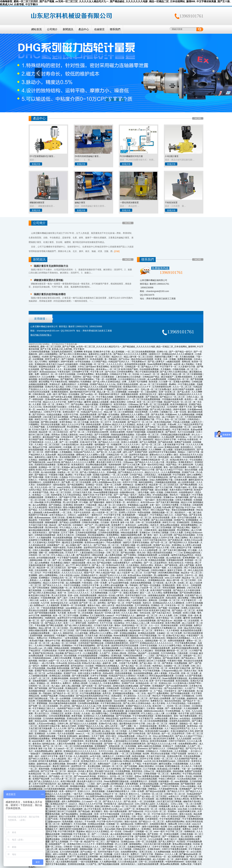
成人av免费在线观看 (157, 379)
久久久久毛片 (67, 661)
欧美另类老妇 (120, 404)
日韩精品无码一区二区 (179, 379)
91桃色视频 (181, 746)
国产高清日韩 (65, 525)
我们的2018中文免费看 (164, 739)
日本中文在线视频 (67, 374)
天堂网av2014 (55, 638)
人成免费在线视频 (119, 608)
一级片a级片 (125, 480)
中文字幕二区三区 (174, 832)
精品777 (151, 693)
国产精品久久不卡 (150, 367)
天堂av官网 (174, 673)
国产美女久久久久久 (53, 585)
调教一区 (43, 553)
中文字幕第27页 (146, 719)
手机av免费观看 (114, 543)
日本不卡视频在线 (126, 409)
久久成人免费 (115, 452)
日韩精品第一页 (133, 367)
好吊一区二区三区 (59, 600)
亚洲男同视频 (36, 636)
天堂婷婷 (132, 610)
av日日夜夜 (196, 852)
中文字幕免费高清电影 (186, 643)
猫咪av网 (96, 731)
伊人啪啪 (48, 648)
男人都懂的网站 (162, 575)
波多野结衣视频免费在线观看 (185, 648)
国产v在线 (53, 819)
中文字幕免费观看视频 (91, 693)
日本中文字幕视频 (99, 676)
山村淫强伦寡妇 (140, 600)
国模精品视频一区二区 (84, 397)
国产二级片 (63, 598)
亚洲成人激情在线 (70, 435)
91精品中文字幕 (94, 447)
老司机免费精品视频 (96, 839)
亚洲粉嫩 (108, 854)
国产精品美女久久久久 (60, 357)
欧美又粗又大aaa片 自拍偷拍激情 (62, 364)
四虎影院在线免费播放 (45, 465)
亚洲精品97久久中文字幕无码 (80, 806)
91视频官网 (117, 445)
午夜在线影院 (194, 703)
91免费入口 (143, 676)
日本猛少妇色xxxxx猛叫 (40, 766)
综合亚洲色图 (142, 412)
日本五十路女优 (77, 598)
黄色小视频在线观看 (73, 507)
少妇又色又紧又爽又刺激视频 (130, 819)
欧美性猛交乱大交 (148, 394)
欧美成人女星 (144, 424)
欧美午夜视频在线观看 (114, 706)
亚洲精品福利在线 (192, 553)
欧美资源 (153, 382)
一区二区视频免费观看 (133, 497)
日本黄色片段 (81, 749)
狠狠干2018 (89, 495)
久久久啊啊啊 (155, 450)
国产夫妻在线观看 (81, 676)
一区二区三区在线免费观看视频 (141, 352)
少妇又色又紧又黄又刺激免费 (157, 844)
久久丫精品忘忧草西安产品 (190, 424)
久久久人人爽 (52, 442)
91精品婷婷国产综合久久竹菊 (141, 470)
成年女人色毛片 (152, 816)
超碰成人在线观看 (101, 402)
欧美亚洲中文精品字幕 (39, 595)
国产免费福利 (101, 558)
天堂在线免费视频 (90, 427)
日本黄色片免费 (123, 756)
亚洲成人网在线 (119, 653)
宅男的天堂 (124, 447)
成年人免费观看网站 (48, 575)
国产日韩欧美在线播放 (87, 631)
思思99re (77, 377)
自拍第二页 (183, 583)
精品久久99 (186, 502)
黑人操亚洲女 (187, 837)
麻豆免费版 (44, 382)
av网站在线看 (162, 719)
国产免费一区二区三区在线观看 (154, 404)
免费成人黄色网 (80, 683)
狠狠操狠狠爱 (52, 522)
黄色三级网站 (182, 538)
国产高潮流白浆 (176, 540)
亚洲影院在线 (145, 739)
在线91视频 (191, 862)
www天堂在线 (54, 462)
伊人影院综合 (130, 696)
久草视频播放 (66, 452)
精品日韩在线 (81, 661)
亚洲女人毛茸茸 (109, 580)
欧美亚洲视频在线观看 (139, 528)
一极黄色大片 (96, 515)
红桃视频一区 (113, 824)
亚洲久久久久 (84, 791)
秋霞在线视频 (144, 512)
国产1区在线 (58, 859)
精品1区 (53, 525)
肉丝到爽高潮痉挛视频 (169, 573)
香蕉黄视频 (160, 651)
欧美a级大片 (190, 646)
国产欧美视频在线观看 (84, 500)
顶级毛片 (127, 543)
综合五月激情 (86, 638)
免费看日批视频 (131, 759)
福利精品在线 (49, 744)
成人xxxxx (158, 447)
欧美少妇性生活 (51, 490)
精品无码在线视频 (66, 455)
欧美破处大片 (52, 829)
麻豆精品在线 (136, 618)
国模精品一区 (134, 548)
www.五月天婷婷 (173, 578)
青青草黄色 (137, 771)
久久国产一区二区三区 (39, 678)
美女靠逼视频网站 (97, 535)
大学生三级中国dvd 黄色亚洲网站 (94, 367)
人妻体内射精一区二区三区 (112, 518)
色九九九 (82, 497)
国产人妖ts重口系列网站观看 (121, 417)
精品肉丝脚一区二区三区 (141, 631)
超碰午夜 (107, 663)
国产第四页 (171, 432)
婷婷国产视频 (147, 490)
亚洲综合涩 (55, 384)
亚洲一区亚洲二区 (167, 392)
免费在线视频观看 (177, 641)
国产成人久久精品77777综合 (170, 470)
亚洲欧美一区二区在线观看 (73, 605)
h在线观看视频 (144, 507)
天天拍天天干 (72, 553)
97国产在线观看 (134, 603)
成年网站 (102, 603)
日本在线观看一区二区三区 (47, 570)
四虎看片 (54, 681)
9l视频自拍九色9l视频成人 (179, 638)
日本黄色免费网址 (126, 372)
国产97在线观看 (114, 799)
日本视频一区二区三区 (74, 447)
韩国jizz (182, 452)
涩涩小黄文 (111, 736)
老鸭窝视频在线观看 (61, 739)
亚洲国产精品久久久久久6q (103, 384)
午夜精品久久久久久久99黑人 (128, 786)
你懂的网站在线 (127, 492)
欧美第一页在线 (73, 713)
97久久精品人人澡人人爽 (72, 528)
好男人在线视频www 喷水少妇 (107, 482)
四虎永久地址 (154, 417)
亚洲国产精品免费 (50, 696)
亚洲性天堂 (156, 678)
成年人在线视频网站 (48, 354)
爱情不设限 (122, 389)
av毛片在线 (96, 756)
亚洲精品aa (197, 522)
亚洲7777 (134, 643)
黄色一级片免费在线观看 (175, 467)
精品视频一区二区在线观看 (187, 621)
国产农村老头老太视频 (62, 397)
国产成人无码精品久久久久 (93, 472)
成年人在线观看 (60, 854)
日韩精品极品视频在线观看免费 (175, 435)
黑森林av (81, 832)
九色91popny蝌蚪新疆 (59, 666)
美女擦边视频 (94, 766)
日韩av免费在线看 (127, 736)
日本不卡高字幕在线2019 (155, 540)
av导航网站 (137, 563)
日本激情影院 (152, 819)
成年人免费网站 (195, 475)
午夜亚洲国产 (106, 510)
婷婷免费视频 (120, 610)
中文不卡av (190, 507)
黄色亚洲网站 (90, 739)
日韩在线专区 (68, 437)
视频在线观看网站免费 (131, 535)
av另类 (81, 779)
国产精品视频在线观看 (109, 864)
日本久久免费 (82, 490)
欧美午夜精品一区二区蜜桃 (169, 618)
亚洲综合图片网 (95, 389)
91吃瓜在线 (145, 613)
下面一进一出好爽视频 (106, 379)
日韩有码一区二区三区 (39, 555)
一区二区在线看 (159, 424)
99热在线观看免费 (130, 533)
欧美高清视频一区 (128, 570)
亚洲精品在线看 (172, 447)
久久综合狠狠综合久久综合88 (132, 379)
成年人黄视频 (161, 673)
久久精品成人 (163, 804)
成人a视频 (168, 450)
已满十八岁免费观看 (122, 764)
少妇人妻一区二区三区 (39, 643)
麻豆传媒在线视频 (134, 711)
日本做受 (69, 754)
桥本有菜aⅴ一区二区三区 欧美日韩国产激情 (117, 369)
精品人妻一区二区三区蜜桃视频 (188, 374)
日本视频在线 (188, 696)
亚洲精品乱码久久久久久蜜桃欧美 (178, 354)
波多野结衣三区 (79, 766)
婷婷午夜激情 (68, 362)
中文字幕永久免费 (83, 475)
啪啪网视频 (46, 616)
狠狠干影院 (108, 487)
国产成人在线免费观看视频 (95, 457)
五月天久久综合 (106, 751)
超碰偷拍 (141, 668)
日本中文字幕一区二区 (157, 668)
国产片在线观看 (102, 435)
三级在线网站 (151, 392)
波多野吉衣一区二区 (97, 419)
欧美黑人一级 (191, 399)
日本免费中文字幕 (80, 372)
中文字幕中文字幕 (104, 495)
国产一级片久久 (85, 545)
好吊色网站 (118, 520)
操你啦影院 (148, 440)
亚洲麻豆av (169, 497)
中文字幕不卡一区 (168, 367)
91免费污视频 (99, 417)
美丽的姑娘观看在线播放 (123, 435)
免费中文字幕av (75, 402)
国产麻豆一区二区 (116, 603)
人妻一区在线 (180, 412)
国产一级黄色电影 (108, 430)
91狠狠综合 (46, 854)
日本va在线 (62, 663)
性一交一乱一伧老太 (78, 774)
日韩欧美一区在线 (100, 477)
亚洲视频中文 (106, 404)
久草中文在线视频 (194, 603)
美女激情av (172, 462)
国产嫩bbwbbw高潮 (189, 854)
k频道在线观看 (79, 563)
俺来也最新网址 (146, 482)
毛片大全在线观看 (186, 432)
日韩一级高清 (177, 575)
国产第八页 (102, 452)
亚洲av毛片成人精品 (55, 387)
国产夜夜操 (54, 533)
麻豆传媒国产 (168, 377)
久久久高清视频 (134, 510)
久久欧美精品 (43, 397)
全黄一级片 (52, 394)
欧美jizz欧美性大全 (179, 460)
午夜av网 (172, 424)
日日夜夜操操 (108, 377)
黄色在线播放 (102, 374)
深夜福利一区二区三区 (113, 766)
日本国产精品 (136, 475)
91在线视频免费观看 (193, 457)
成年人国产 (128, 452)
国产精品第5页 (84, 555)
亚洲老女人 (103, 776)
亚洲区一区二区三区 (164, 759)
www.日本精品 (86, 435)
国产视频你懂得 (97, 502)
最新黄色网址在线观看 (60, 610)
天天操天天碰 (92, 636)
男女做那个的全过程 (104, 771)
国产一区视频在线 (171, 837)
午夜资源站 (87, 583)
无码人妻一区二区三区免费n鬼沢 (156, 389)
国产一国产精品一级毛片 (181, 352)
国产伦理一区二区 (159, 543)
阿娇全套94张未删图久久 (100, 610)
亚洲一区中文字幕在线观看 (184, 518)
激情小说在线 (186, 814)
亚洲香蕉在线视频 (76, 864)
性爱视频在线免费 (175, 560)
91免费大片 (194, 467)
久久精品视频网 (191, 708)
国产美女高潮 (158, 415)
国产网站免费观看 (189, 485)
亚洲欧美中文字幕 (102, 352)
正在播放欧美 (86, 520)
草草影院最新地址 (86, 369)
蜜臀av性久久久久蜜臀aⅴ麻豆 (164, 455)
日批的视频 (34, 422)
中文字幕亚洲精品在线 (158, 477)
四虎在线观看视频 (88, 480)
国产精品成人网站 (182, 528)
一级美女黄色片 (64, 377)
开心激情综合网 (103, 525)
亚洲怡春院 (72, 736)
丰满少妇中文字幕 (88, 442)
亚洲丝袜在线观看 (64, 540)
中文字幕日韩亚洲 (181, 430)
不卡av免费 (90, 822)
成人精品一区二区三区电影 (64, 643)
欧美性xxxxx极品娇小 (95, 543)
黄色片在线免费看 (68, 816)
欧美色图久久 (187, 447)
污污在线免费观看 (120, 631)
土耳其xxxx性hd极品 (47, 724)
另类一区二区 (48, 404)
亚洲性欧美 (120, 397)
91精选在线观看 (178, 726)
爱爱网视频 (42, 703)
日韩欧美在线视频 (91, 522)
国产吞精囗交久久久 (97, 497)
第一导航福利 (111, 359)
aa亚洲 (177, 364)
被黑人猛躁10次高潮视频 (139, 538)
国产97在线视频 (124, 716)
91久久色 (144, 681)
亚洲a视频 (112, 472)
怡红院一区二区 (90, 407)
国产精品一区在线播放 (69, 394)
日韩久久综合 (72, 387)
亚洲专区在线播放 (141, 543)
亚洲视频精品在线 (157, 580)
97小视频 (84, 502)
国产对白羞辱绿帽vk (84, 379)
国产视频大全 (41, 475)
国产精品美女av (165, 621)
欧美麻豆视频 (182, 497)
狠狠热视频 (122, 734)
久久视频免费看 (55, 500)
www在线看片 (84, 731)
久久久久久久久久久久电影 (102, 661)
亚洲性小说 (162, 352)
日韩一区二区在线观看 (146, 842)
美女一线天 (121, 827)
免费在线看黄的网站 (148, 608)
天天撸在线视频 (187, 357)
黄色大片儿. (135, 794)
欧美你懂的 (112, 568)
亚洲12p (145, 741)
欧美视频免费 (165, 475)
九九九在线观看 (184, 739)
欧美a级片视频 (37, 641)
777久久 (160, 419)
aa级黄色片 (83, 515)
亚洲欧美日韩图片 (75, 518)
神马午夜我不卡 (83, 565)
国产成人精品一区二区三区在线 (136, 666)
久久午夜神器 (173, 631)
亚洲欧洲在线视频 (60, 678)
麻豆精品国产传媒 (51, 437)
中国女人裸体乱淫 (167, 779)
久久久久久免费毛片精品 (170, 646)
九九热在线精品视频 (98, 681)
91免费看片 (114, 681)
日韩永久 (72, 515)
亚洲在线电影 (139, 430)
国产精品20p (178, 507)
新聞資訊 (68, 29)
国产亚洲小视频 (36, 477)
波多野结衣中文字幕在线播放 (163, 452)
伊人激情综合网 (186, 465)
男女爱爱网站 (73, 427)
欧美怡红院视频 (110, 598)
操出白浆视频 (92, 404)
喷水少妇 (142, 553)
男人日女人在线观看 (79, 854)
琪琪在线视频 (169, 588)
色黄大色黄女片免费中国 (181, 490)
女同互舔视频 (127, 558)
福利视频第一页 (102, 445)
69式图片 (43, 661)
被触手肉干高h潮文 (193, 801)
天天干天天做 (106, 623)
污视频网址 (34, 424)
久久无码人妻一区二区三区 (64, 779)
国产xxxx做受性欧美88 (177, 686)
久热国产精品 (181, 515)
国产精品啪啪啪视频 (143, 568)
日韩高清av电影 (63, 590)
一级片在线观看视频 (89, 862)
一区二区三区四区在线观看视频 (101, 734)
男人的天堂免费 (70, 502)
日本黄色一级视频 (155, 708)
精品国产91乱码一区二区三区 (178, 402)
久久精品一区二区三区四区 (47, 445)
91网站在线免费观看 (133, 656)
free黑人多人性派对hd (139, 701)
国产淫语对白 (39, 415)
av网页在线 (34, 771)
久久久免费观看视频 (171, 472)
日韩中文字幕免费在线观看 (175, 849)
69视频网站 (76, 648)
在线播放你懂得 (144, 859)
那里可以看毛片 (53, 359)
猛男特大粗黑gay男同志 (183, 555)
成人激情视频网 (132, 460)
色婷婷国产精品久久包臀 (114, 470)
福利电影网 (90, 568)
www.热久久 (43, 409)
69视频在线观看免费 (148, 555)
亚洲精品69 (40, 364)
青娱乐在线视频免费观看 (183, 510)
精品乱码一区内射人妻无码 (111, 595)
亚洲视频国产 (93, 618)
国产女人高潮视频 (118, 538)
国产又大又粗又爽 (131, 465)
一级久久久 (57, 633)
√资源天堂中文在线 (92, 470)
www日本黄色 (64, 487)
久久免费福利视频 (108, 862)
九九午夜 (45, 603)
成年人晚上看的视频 (71, 686)
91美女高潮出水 (40, 776)
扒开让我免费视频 (53, 502)
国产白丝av (124, 359)
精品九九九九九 (152, 472)
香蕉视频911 (154, 437)
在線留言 (99, 29)
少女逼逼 (137, 540)
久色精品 (33, 460)
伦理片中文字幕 (71, 415)
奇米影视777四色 (41, 492)
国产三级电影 (68, 359)
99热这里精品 (112, 719)
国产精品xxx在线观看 (156, 791)
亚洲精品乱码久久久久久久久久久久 (157, 643)
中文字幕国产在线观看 (68, 558)
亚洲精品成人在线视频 (60, 676)
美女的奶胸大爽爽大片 (70, 457)
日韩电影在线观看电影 (45, 535)
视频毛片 (196, 528)
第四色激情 (164, 457)
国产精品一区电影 (92, 377)
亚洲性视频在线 (79, 487)
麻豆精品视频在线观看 (39, 530)
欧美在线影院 (182, 681)
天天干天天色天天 (68, 409)
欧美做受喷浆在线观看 (135, 364)
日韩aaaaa (133, 404)
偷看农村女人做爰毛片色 (100, 354)
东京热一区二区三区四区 (179, 706)
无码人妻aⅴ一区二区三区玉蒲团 (108, 550)
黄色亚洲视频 (192, 605)
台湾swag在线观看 (109, 816)
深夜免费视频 (105, 621)
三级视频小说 (166, 412)
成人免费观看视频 (155, 728)
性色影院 (78, 658)
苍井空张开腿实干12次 (136, 595)
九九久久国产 (90, 621)
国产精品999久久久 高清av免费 (184, 543)
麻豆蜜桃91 (85, 736)
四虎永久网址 (145, 495)
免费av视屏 (93, 678)
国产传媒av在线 (136, 811)
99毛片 (146, 510)
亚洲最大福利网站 (182, 382)
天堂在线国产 (63, 741)
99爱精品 (153, 789)
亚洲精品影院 (183, 522)
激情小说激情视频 (167, 394)
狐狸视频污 (54, 362)
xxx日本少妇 (150, 761)
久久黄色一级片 (110, 507)
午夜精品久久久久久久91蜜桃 (57, 794)
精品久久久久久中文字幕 (55, 402)
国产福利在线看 (166, 442)
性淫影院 (181, 842)
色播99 (44, 666)
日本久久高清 (184, 824)
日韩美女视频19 (159, 570)
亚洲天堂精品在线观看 (128, 384)
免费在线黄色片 (69, 384)
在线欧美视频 (142, 409)
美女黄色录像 (92, 741)
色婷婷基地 (56, 495)
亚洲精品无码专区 (98, 749)
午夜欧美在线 (167, 751)
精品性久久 (117, 357)
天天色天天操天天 (40, 430)
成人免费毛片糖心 (100, 713)
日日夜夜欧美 (115, 497)
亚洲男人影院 (125, 568)
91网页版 (128, 457)
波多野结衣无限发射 (139, 455)
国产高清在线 (154, 734)
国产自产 (89, 525)
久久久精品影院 (40, 507)
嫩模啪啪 (181, 588)
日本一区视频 (170, 359)
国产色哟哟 (145, 686)
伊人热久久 (187, 766)
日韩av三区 (149, 771)
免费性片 (67, 683)
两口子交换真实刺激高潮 (147, 372)
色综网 (146, 754)
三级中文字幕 (193, 452)
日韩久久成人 (193, 397)
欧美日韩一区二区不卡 (101, 422)
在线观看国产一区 (56, 545)
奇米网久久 (164, 726)
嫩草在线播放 (166, 764)
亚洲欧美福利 (154, 849)
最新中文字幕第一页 (116, 502)
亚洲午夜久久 (103, 500)
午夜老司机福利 (150, 764)
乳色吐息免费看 (75, 548)
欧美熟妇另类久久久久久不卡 (137, 387)
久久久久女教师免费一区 (150, 550)
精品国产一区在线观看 (149, 653)
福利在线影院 (55, 447)
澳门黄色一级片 (56, 460)
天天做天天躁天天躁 (83, 492)
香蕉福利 (53, 827)
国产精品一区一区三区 (93, 759)
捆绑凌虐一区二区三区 (142, 447)
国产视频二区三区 (80, 668)
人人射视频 (45, 580)
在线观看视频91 (40, 681)
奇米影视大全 (110, 804)
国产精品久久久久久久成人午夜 (150, 462)
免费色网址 (124, 598)
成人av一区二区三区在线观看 (154, 384)
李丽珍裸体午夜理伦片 (109, 394)
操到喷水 (37, 437)
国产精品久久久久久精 (109, 442)
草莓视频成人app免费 (138, 505)
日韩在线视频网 (79, 419)
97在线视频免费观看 (88, 656)
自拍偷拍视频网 (61, 520)
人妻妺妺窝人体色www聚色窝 (46, 512)
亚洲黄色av (89, 716)
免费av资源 (186, 864)
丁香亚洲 (61, 736)
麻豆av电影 (64, 761)
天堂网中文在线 (78, 399)
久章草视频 (83, 384)
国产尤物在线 (152, 397)
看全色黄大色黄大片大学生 (109, 462)
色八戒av (56, 686)
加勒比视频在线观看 (38, 631)
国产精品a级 (144, 570)
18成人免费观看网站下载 (143, 419)
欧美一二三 (69, 623)
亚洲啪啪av (67, 646)
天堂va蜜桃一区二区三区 (148, 435)
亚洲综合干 (168, 746)
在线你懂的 (147, 575)
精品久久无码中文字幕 (166, 440)
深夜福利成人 (36, 412)
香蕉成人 (159, 565)
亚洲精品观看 (86, 814)
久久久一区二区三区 (182, 387)
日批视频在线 (128, 728)
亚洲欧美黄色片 (186, 462)
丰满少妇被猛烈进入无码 (182, 731)
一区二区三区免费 (120, 475)
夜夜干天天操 (186, 407)
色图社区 (133, 608)
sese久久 (80, 734)
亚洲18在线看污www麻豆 (55, 407)
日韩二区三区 (113, 553)
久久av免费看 (49, 377)
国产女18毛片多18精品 (161, 409)
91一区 (54, 374)
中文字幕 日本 (97, 372)
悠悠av (138, 776)
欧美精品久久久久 (91, 847)
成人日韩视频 (138, 751)
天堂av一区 (116, 698)
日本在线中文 (128, 814)
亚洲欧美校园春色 (184, 377)
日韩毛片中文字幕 (53, 412)
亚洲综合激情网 (118, 432)
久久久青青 (195, 764)
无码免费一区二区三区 (126, 796)
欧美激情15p (135, 671)
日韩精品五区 (58, 713)
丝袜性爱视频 (64, 799)
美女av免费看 (87, 445)
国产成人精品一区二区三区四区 (152, 796)
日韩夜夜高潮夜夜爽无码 (117, 643)
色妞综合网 (97, 467)
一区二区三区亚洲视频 (161, 528)
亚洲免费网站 (113, 535)
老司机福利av (77, 666)
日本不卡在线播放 (72, 585)
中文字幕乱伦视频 (187, 384)
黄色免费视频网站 (190, 525)
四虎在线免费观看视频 (141, 583)
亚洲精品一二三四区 (86, 784)
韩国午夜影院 (60, 548)
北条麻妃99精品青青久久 (118, 791)
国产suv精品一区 (89, 394)
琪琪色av (56, 435)
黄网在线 (186, 362)
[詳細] (117, 251)
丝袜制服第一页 (136, 392)
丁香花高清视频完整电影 (53, 608)
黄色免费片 (79, 505)
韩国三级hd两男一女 (143, 691)
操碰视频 (43, 460)
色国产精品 (172, 465)
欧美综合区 (131, 525)
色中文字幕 (184, 713)
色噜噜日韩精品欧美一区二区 (155, 460)
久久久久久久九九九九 (121, 477)
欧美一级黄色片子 (68, 791)
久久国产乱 (120, 678)
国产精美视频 (41, 688)
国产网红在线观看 (50, 422)
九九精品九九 (96, 683)
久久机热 (86, 713)
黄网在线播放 (97, 490)
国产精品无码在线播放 (185, 535)
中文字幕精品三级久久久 (162, 515)
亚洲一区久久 (183, 585)
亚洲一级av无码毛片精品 (153, 465)
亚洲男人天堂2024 (128, 512)
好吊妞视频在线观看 (46, 558)
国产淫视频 (102, 708)
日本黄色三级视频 (160, 533)
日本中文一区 (191, 575)
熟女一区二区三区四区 (61, 492)
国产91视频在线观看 (181, 693)
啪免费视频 (194, 827)
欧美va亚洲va (134, 575)
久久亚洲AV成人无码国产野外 (47, 543)
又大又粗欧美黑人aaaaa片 (102, 616)
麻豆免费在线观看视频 (110, 857)
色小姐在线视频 (48, 472)
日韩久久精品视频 (41, 550)
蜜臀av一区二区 (194, 641)
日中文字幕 (51, 832)
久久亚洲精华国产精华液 (186, 759)
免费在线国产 (104, 764)
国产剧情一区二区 (113, 744)
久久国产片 (105, 653)
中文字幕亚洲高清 (52, 573)
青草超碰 (88, 352)
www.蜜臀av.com (59, 774)
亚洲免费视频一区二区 (193, 558)
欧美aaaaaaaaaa (48, 372)
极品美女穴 (166, 374)
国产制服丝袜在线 (37, 462)
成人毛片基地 (48, 663)
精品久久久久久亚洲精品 (124, 424)
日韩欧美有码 (171, 492)
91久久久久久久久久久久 (104, 837)
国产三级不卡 (96, 854)
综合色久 (79, 822)
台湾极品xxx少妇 (92, 580)
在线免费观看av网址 (188, 744)
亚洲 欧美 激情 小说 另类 (123, 522)
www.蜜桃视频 (182, 781)
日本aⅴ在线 (177, 804)
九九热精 (157, 507)
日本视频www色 (195, 409)
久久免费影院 (121, 487)
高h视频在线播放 (78, 786)
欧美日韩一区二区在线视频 (80, 613)
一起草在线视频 (71, 638)
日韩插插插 (81, 535)
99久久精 (34, 600)
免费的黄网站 (148, 487)
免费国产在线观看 (183, 442)
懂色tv (118, 625)
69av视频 (39, 502)
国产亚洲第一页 (110, 447)
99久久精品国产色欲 (161, 510)
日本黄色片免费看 (170, 505)
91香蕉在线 (193, 440)
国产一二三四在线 (100, 834)
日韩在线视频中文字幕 (69, 827)
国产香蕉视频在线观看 (46, 613)
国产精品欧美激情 (171, 658)
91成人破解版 (92, 510)
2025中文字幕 (146, 759)
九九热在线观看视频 (146, 621)
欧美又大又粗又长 (66, 535)
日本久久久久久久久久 (79, 593)
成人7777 (70, 565)
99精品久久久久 (119, 407)
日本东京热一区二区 (108, 570)
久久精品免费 (168, 437)
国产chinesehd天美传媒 (85, 776)
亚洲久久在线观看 (130, 442)
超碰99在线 (192, 698)
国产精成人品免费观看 (81, 417)
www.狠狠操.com (74, 608)
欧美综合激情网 (93, 598)
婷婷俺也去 (128, 485)
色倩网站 (140, 728)
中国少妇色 (141, 558)
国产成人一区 (99, 565)
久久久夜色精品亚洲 (48, 510)
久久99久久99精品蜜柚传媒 (48, 646)
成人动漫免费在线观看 (114, 711)
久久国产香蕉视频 (193, 676)
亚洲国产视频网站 (152, 786)
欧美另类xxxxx (148, 502)
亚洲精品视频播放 (128, 633)
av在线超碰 (72, 480)
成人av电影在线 (174, 558)
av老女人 (45, 600)
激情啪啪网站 (136, 844)
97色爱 (184, 796)
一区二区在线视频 (146, 801)
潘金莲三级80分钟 (61, 766)
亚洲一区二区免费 (113, 485)
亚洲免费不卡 (82, 359)
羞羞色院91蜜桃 (164, 771)
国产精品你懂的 (128, 553)
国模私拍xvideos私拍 (141, 638)
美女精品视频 (70, 369)
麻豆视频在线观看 (110, 648)
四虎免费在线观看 (136, 397)
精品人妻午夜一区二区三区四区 (139, 357)
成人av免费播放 (40, 505)
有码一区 (165, 816)
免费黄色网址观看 (47, 736)
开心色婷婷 (77, 739)
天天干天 (56, 580)
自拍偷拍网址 (41, 716)
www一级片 (134, 389)
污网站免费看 (196, 598)
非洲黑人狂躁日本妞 (191, 608)
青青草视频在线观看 (89, 430)
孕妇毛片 (174, 495)
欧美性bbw (192, 726)
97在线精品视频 (160, 495)
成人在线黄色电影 (186, 482)
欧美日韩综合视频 (165, 500)
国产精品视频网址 (76, 485)
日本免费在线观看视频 (88, 703)
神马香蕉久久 (133, 502)
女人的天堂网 (166, 535)
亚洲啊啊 (78, 352)
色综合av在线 (74, 663)
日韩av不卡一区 (144, 736)
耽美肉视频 (104, 698)
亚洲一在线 (73, 595)
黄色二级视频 (106, 678)
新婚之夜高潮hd (118, 402)
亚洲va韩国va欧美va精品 (57, 399)
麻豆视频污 (97, 811)
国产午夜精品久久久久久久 (131, 472)
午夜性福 (182, 440)
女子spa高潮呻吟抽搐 (119, 583)
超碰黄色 (91, 399)
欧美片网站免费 (173, 623)
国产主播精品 (155, 658)
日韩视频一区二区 (144, 832)
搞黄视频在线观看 (130, 394)
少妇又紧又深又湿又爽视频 (56, 417)
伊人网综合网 (62, 786)
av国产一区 (54, 661)
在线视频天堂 (119, 548)
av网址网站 (143, 525)
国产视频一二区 (75, 568)
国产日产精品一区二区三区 (106, 545)
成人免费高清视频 (114, 555)
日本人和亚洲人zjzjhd (70, 575)
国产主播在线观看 (187, 691)
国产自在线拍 (105, 686)
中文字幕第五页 (189, 600)
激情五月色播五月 (56, 565)
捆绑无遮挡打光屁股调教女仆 (73, 829)
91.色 (48, 450)
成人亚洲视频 (118, 352)
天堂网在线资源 (126, 467)
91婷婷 (45, 357)
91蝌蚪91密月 (142, 824)
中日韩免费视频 (59, 530)
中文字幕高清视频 (148, 636)
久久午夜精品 (127, 648)
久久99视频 (49, 590)
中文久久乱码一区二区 (80, 477)
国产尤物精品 (55, 505)
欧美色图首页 (78, 465)
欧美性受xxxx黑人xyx (124, 588)
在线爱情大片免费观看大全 (41, 540)
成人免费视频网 (73, 583)
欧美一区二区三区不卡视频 (150, 402)
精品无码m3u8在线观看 (142, 359)
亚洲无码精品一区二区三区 (129, 440)
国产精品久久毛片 (54, 623)
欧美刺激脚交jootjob (166, 761)
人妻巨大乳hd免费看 (62, 658)
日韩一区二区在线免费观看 (148, 522)
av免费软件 (64, 419)
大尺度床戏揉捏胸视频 (55, 789)
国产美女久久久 (67, 490)
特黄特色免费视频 (105, 844)
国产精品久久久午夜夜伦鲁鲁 (187, 590)
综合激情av (119, 623)
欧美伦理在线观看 (162, 518)
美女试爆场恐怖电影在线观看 (63, 703)
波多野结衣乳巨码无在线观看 (98, 548)
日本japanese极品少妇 (172, 671)
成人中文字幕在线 (93, 809)
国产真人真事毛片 (156, 362)
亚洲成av (107, 424)
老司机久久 (193, 754)
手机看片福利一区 (183, 487)
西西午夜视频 (52, 452)
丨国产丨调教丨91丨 (129, 726)
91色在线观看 (97, 359)
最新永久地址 (94, 605)
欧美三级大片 (95, 487)
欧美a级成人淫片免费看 (138, 678)
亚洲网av (84, 616)
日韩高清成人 (194, 419)
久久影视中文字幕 (187, 367)
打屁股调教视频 (48, 598)
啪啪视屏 (174, 724)
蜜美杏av (174, 719)
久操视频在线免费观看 (39, 633)
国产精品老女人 (189, 658)
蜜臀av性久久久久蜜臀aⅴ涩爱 (135, 415)
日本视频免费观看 (119, 713)
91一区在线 (116, 832)
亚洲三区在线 (52, 477)
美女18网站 (78, 357)
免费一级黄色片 (42, 374)
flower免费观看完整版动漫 (160, 364)
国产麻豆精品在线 (62, 701)
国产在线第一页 (90, 686)
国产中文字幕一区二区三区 (54, 771)
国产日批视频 (179, 698)
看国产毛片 (90, 573)
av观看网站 (150, 618)
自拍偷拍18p (116, 761)
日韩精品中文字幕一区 (121, 374)
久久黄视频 (141, 417)
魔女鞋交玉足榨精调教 (73, 543)
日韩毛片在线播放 (153, 497)
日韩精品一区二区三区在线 (134, 437)
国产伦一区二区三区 (152, 445)
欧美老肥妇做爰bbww (49, 379)
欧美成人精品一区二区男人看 (135, 590)
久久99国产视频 (37, 427)
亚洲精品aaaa (128, 842)
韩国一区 (68, 500)
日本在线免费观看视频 (60, 389)
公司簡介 (52, 29)
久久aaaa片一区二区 (150, 374)
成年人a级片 (109, 440)
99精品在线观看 (76, 636)
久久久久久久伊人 (115, 364)
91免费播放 (86, 382)
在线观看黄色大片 (121, 399)
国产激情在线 (171, 565)
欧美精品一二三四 (41, 495)
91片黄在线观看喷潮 (193, 633)
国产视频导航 (67, 379)
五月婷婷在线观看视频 (39, 352)
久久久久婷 (109, 827)
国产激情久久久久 (157, 749)
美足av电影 (110, 829)
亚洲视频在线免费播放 (123, 693)
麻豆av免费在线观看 (81, 467)
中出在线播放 (196, 460)
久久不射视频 (150, 769)
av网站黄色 (130, 621)
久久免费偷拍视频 (186, 415)
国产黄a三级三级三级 (108, 480)
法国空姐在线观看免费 (148, 864)
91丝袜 (136, 374)
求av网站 (98, 859)
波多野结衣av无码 (127, 507)
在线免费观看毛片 (137, 407)
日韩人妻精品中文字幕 (181, 548)
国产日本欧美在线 (137, 734)
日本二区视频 (180, 616)
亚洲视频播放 (192, 520)
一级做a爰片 (185, 495)
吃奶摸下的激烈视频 (136, 432)
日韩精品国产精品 (151, 377)
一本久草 (76, 761)
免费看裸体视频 (185, 359)
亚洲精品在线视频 (157, 560)
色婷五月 (54, 409)
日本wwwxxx (142, 749)
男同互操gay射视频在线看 (162, 676)
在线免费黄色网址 (82, 550)
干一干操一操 (76, 842)
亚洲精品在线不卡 (90, 575)
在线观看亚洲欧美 (156, 432)
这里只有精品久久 (58, 515)
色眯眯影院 (51, 618)
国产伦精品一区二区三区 (157, 427)
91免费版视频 (181, 663)
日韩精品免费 (113, 688)
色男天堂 (107, 693)
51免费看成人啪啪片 (87, 460)
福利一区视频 (157, 492)
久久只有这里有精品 (72, 495)
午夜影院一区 (91, 518)
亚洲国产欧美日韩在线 (119, 419)
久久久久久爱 (144, 696)
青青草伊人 (160, 631)
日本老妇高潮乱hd (70, 445)
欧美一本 (62, 593)
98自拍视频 (178, 771)
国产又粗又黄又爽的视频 (168, 502)
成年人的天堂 (115, 457)
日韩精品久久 (57, 430)
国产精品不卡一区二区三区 (140, 422)
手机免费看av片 (139, 362)
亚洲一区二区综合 (123, 789)
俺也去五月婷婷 (69, 726)
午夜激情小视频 (57, 475)
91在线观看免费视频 (149, 369)
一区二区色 (67, 512)
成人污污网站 (41, 362)
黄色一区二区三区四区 (175, 419)
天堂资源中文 (171, 691)
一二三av (178, 553)
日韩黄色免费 (181, 480)
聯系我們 (115, 29)
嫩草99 (87, 402)
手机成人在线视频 (182, 422)
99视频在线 (93, 786)
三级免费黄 (93, 600)
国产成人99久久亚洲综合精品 (73, 354)
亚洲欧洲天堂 (64, 465)
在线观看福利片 (44, 485)
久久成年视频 (82, 633)
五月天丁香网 (68, 533)
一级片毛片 (78, 794)
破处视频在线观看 (167, 530)
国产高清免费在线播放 (190, 593)
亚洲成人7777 (63, 404)
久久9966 (154, 412)
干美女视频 (40, 625)
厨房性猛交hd (90, 608)
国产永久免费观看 (148, 442)
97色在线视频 (39, 668)
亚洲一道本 (193, 616)
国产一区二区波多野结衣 (156, 563)
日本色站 (51, 691)
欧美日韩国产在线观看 (184, 389)
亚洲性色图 (117, 656)
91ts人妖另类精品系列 (164, 736)
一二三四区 (90, 528)
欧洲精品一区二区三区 (50, 467)
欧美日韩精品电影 (163, 422)
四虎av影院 (114, 558)
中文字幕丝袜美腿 (82, 578)
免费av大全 (42, 638)
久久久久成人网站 (130, 613)
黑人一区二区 (71, 430)
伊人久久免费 (166, 616)
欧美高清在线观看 (82, 588)
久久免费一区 (166, 382)
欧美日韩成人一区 (115, 560)
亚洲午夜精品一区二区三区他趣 (74, 422)
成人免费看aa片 (37, 605)
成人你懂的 (176, 457)
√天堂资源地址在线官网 (97, 432)
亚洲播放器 (40, 734)
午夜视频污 (62, 636)
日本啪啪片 (78, 525)
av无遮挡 (74, 603)
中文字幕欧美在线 (59, 382)
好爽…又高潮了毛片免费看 (135, 382)
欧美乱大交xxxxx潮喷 (46, 470)
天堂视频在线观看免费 (173, 399)
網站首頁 (37, 29)
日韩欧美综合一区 (158, 857)
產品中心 (84, 29)
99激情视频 (67, 834)
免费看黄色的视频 (151, 776)
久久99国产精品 (100, 362)
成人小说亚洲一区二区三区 (105, 512)
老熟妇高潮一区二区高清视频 (123, 746)
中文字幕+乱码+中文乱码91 (165, 814)
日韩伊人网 (63, 724)
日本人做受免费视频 (178, 827)
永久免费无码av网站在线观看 (100, 796)
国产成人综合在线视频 (162, 520)
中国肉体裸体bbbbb (42, 658)
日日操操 (105, 522)
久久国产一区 (116, 593)
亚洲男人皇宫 (116, 450)
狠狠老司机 (68, 633)
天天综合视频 (80, 824)
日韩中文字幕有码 (177, 741)
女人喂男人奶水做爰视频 (101, 540)
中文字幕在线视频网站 (109, 590)
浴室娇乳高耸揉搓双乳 (62, 352)
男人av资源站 (99, 799)
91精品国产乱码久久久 (119, 362)
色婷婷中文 (130, 560)
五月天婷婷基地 (142, 605)
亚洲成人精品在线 (168, 809)
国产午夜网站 (130, 555)
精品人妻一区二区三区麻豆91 (112, 505)
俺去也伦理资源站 (173, 701)
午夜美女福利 (64, 372)
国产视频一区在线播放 (109, 415)
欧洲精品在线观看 (147, 633)
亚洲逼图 (177, 613)
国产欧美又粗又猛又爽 (133, 427)
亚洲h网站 (68, 505)
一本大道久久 (195, 751)
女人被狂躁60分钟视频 (68, 671)
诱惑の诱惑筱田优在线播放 (160, 553)
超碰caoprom (55, 822)
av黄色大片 (197, 422)
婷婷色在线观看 (94, 424)
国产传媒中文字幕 (68, 497)
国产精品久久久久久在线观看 (94, 387)
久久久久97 (198, 638)
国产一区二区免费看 (67, 367)
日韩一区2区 (138, 816)
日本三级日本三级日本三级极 (93, 691)
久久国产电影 (151, 573)
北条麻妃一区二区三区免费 (170, 633)
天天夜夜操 (186, 505)
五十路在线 (159, 583)
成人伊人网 (142, 560)
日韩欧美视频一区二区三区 (92, 364)
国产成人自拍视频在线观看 (100, 701)
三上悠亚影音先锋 (129, 739)
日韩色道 (131, 402)
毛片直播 (62, 613)
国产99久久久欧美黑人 (40, 759)
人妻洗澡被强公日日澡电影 (128, 377)
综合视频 (59, 653)
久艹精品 (158, 691)
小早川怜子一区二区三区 (131, 530)
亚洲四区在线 (76, 621)
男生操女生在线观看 (38, 610)
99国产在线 (103, 450)
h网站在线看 (98, 555)
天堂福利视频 (66, 819)
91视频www (171, 415)
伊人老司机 (65, 706)
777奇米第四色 (79, 389)
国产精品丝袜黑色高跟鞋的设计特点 (91, 538)
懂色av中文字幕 (40, 447)
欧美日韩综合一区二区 (72, 580)
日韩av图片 (129, 832)
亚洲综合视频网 (171, 834)
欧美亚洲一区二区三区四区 (98, 357)
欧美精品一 (35, 663)
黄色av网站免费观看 (170, 864)
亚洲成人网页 (78, 510)
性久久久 (51, 862)
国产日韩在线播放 (41, 588)
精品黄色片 (180, 512)
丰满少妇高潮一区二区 (182, 847)
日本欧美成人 (75, 407)
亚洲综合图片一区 (71, 412)
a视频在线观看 (173, 362)
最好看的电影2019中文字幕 (83, 392)
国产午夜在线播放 (102, 520)
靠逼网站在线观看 (47, 367)
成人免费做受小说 (66, 784)
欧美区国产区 (117, 367)
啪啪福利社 (74, 382)
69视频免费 (120, 510)
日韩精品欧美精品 (93, 794)
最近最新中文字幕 (98, 774)
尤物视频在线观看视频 (166, 482)
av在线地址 (185, 719)
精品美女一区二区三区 (192, 573)
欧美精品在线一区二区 (147, 683)
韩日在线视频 (106, 636)
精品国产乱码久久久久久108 (113, 575)
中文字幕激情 (179, 475)
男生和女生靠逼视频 (51, 424)
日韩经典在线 (39, 394)
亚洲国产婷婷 (141, 452)
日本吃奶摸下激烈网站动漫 (151, 578)
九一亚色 (186, 711)
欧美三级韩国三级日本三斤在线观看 (149, 661)
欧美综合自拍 (159, 638)
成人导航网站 (188, 364)
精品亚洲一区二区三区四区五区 (54, 432)
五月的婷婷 (173, 407)
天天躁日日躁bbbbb (77, 769)
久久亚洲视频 (181, 751)
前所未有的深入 (40, 533)
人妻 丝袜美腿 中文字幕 (174, 445)
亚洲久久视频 (189, 613)
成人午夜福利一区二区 (173, 417)
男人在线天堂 (196, 538)
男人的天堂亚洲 (59, 595)
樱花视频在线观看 (70, 641)
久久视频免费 (53, 605)
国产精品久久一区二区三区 (173, 397)
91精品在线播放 (55, 415)
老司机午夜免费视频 (48, 761)
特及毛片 (101, 568)
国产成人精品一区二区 (150, 663)
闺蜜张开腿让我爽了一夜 (167, 357)
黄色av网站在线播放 (170, 525)
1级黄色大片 (155, 354)
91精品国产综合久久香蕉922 (123, 676)
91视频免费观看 (129, 578)
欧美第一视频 (160, 568)
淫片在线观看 (148, 799)
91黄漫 (158, 359)
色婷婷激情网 (115, 465)
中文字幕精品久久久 (126, 616)
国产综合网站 (78, 404)
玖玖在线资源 (158, 623)
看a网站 (173, 384)
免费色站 (187, 829)
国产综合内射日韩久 (174, 688)
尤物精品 (36, 357)
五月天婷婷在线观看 (69, 852)
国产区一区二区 (77, 432)
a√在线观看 (164, 555)
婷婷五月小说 (41, 419)
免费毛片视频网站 (114, 759)
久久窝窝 (37, 404)
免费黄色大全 (157, 701)
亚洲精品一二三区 (92, 507)
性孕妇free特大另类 (116, 565)
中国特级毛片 (110, 467)
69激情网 (53, 721)
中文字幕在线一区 (82, 834)
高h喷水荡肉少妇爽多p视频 (126, 686)
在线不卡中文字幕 (50, 756)
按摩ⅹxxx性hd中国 (61, 450)
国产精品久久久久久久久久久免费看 (130, 354)
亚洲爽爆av (44, 578)
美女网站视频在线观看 (109, 437)
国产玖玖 (53, 419)
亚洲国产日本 (188, 472)
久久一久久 (154, 625)
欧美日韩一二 (159, 706)
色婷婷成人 (158, 666)
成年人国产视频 (187, 565)
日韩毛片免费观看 (184, 500)
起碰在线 (53, 816)
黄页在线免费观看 (175, 595)
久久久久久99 (60, 728)
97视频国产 (110, 389)
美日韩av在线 (52, 528)
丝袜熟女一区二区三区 (68, 472)
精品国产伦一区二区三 (95, 842)
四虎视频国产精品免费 (62, 550)
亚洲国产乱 (179, 520)
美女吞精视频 (70, 656)
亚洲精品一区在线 (94, 485)
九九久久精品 (117, 500)
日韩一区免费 (101, 583)
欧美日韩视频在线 (179, 404)
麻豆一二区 (145, 593)
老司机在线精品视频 (149, 784)
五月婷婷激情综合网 (162, 387)
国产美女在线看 (86, 409)
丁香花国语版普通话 (93, 658)
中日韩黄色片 (65, 837)
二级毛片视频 (143, 492)
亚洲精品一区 (157, 605)
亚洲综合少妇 (165, 683)
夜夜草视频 (77, 716)
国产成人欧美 (184, 392)
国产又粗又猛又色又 (156, 407)
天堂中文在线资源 (82, 512)
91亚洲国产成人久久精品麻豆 (140, 651)
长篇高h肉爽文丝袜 (187, 811)
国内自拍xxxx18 (126, 804)
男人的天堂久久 (42, 713)
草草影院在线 (116, 387)
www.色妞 (182, 809)
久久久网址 (157, 593)
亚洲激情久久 (52, 497)
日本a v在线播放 (188, 786)
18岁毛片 (91, 628)
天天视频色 (166, 369)
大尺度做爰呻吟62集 (168, 789)
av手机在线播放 (83, 362)
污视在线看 (92, 505)
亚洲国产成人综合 (162, 545)
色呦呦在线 (190, 832)
